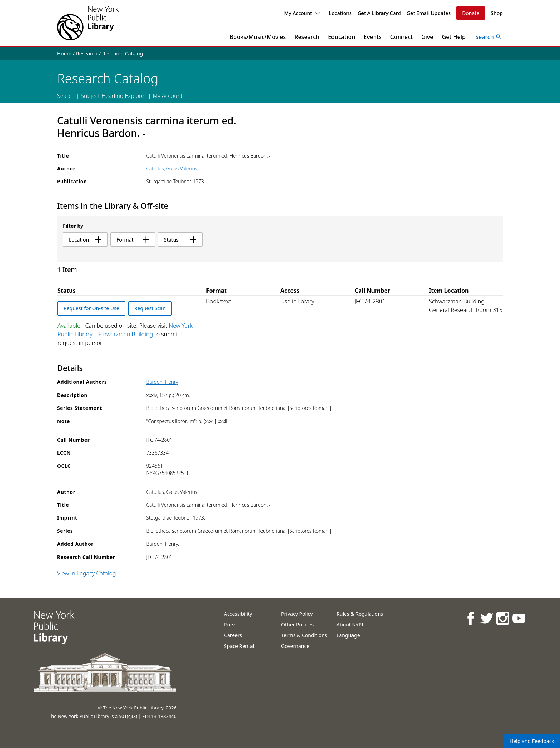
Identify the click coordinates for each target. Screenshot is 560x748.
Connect (402, 37)
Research (307, 37)
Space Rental (239, 646)
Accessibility (238, 614)
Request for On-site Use (91, 308)
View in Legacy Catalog (87, 573)
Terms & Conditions (304, 635)
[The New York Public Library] (88, 23)
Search (66, 96)
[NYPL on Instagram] (502, 618)
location (85, 240)
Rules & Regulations (360, 614)
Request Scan (150, 308)
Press (230, 625)
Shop (497, 13)
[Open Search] (489, 37)
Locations (340, 13)
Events (372, 37)
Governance (295, 646)
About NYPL (350, 625)
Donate (471, 13)
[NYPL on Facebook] (470, 618)
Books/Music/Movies (258, 37)
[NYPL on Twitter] (486, 618)
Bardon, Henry (162, 382)
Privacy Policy (297, 614)
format (133, 240)
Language (348, 635)
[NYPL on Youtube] (518, 618)
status (180, 240)
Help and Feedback (532, 741)
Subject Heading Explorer (114, 96)
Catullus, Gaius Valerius (172, 169)
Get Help (454, 37)
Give (427, 37)
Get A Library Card (379, 13)
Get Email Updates (429, 13)
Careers (233, 635)
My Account (302, 13)
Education (341, 37)
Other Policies (297, 625)
